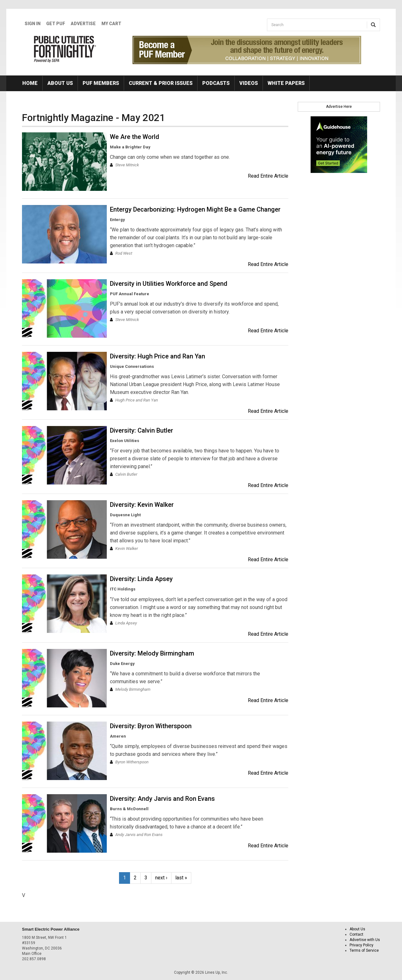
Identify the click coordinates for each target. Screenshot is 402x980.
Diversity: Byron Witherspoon (151, 726)
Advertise (83, 24)
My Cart (111, 24)
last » (181, 878)
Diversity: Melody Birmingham (152, 653)
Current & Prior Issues (161, 83)
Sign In (33, 24)
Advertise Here (339, 107)
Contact (356, 934)
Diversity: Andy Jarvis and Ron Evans (162, 799)
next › (161, 878)
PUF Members (101, 83)
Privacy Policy (361, 945)
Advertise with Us (365, 940)
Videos (249, 83)
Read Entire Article (268, 176)
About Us (60, 83)
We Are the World (135, 137)
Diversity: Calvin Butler (141, 430)
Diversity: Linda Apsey (141, 579)
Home (30, 83)
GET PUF (56, 24)
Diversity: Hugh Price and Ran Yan (158, 356)
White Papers (286, 83)
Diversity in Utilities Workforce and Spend (169, 284)
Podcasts (216, 83)
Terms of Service (364, 950)
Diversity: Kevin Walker (142, 505)
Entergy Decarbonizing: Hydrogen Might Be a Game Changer (195, 209)
